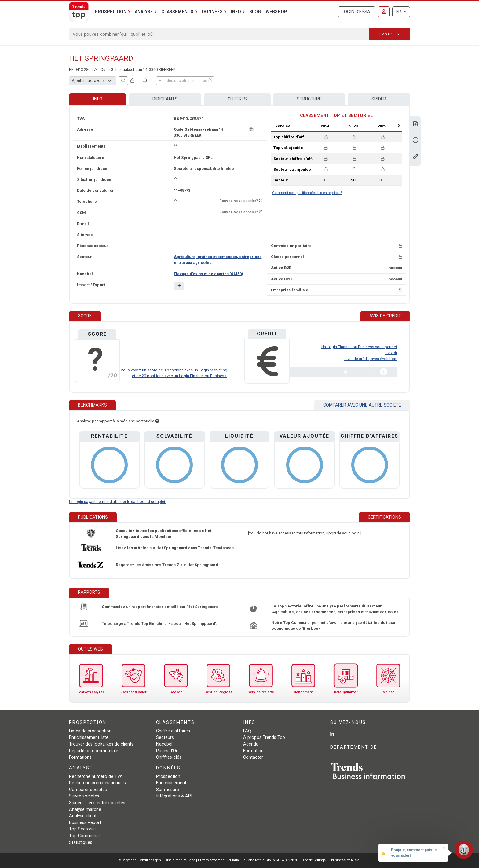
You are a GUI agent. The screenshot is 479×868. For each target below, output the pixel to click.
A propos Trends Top (264, 737)
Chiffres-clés (169, 757)
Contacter (253, 757)
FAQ (247, 731)
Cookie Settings (315, 860)
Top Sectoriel (82, 829)
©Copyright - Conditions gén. (140, 860)
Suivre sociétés (84, 796)
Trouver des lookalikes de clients (101, 744)
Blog (255, 12)
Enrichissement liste (89, 737)
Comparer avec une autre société (362, 405)
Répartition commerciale (94, 751)
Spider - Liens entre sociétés (97, 803)
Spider (379, 99)
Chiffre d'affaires (173, 731)
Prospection (168, 777)
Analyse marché (85, 810)
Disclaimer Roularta (180, 860)
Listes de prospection (90, 731)
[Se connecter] (384, 12)
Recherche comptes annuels (97, 783)
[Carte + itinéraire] (251, 129)
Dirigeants (165, 99)
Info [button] (236, 12)
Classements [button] (177, 12)
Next (399, 126)
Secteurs (165, 737)
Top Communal (84, 836)
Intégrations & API (174, 796)
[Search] (219, 34)
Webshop (276, 12)
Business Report (85, 823)
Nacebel (164, 744)
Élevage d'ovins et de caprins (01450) (208, 274)
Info (98, 99)
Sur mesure (168, 790)
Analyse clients (84, 816)
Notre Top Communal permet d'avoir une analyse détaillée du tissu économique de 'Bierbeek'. (333, 625)
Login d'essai (357, 12)
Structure (309, 99)
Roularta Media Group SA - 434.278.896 (271, 860)
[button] (179, 286)
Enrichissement (171, 783)
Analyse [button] (144, 12)
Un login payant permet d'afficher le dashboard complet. (118, 502)
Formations (80, 757)
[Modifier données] (415, 157)
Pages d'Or (167, 751)
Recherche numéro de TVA (96, 777)
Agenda (251, 744)
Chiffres (237, 99)
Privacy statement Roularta (218, 860)
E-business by (344, 860)
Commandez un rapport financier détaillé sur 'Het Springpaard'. (161, 607)
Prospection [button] (111, 12)
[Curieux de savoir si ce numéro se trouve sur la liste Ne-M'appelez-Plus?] (261, 201)
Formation (253, 751)
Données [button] (212, 12)
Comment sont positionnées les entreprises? (307, 193)
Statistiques (81, 842)
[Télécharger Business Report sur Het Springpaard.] (415, 124)
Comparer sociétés (88, 790)
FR (399, 12)
